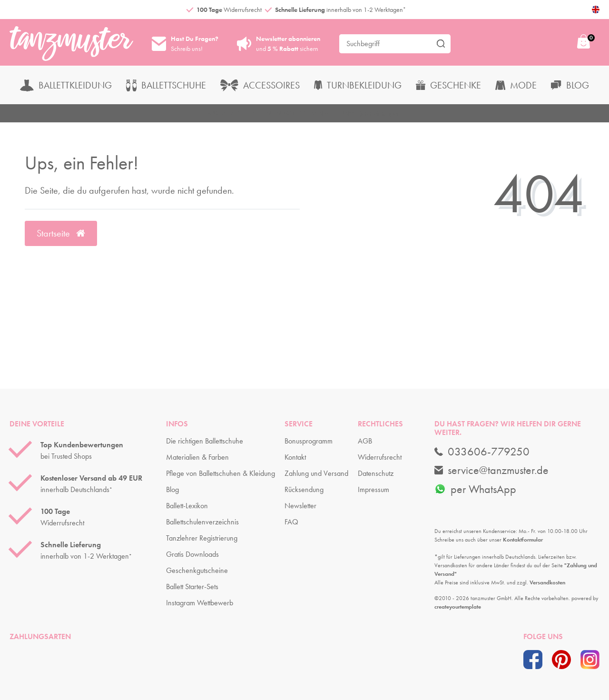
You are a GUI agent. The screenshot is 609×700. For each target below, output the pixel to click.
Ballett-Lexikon (187, 506)
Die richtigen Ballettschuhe (205, 441)
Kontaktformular (523, 540)
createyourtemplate (458, 607)
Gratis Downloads (192, 554)
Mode (516, 85)
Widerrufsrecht (380, 457)
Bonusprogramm (309, 441)
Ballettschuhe (166, 85)
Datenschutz (376, 473)
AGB (365, 441)
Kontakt (295, 457)
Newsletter (300, 506)
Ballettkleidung (66, 85)
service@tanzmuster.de (491, 470)
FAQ (291, 522)
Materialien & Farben (197, 457)
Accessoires (260, 85)
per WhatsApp (475, 489)
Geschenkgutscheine (197, 570)
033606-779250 (482, 452)
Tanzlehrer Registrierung (202, 538)
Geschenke (448, 85)
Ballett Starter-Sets (192, 587)
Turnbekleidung (358, 85)
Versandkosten (547, 582)
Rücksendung (304, 489)
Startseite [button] (61, 233)
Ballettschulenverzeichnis (202, 522)
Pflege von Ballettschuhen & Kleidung (221, 473)
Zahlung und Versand (316, 473)
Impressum (373, 489)
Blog (570, 85)
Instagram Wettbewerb (200, 603)
